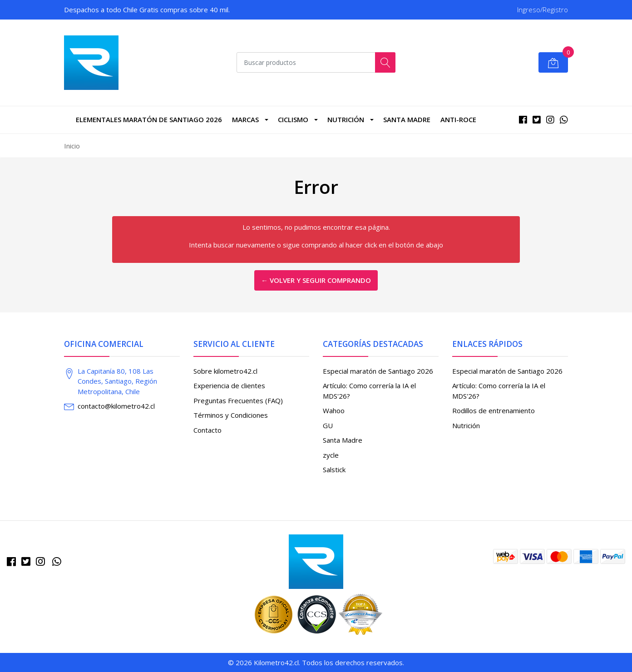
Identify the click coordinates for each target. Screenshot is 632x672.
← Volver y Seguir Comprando (316, 280)
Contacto (207, 430)
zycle (331, 455)
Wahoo (334, 410)
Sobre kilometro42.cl (225, 371)
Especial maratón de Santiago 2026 (378, 371)
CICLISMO (293, 119)
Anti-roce (458, 119)
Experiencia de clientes (229, 385)
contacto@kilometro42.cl (116, 406)
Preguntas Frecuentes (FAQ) (238, 400)
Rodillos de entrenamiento (494, 410)
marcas (245, 119)
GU (328, 425)
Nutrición (346, 119)
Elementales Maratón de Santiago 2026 (149, 119)
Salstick (334, 469)
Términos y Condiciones (231, 415)
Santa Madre (407, 119)
